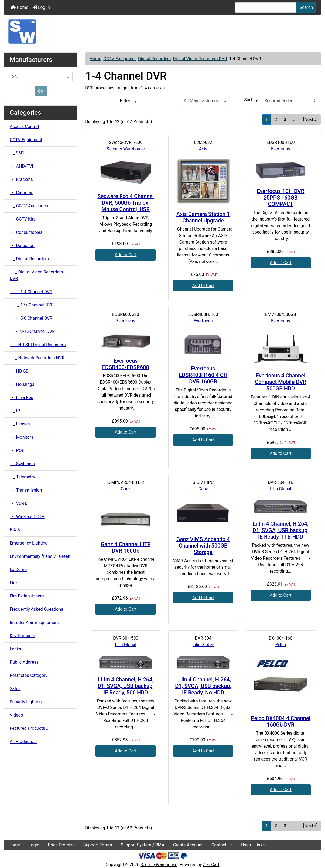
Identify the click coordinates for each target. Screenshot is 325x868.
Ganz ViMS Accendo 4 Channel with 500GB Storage (203, 546)
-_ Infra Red (21, 398)
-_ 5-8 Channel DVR (31, 318)
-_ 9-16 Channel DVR (32, 331)
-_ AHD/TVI (21, 166)
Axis (203, 149)
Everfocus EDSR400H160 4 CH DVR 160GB (203, 375)
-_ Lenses (20, 424)
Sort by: (251, 100)
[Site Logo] (162, 32)
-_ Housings (22, 384)
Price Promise (61, 845)
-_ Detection (22, 246)
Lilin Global (281, 489)
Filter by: (129, 101)
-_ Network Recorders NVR (37, 358)
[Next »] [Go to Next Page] (310, 119)
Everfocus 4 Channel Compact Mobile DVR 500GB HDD (280, 382)
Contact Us (222, 845)
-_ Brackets (21, 179)
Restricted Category (29, 675)
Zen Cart (211, 865)
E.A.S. (15, 530)
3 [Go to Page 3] (285, 119)
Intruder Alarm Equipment (34, 622)
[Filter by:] (205, 101)
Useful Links (253, 845)
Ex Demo (18, 570)
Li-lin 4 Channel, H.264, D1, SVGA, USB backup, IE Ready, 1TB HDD (281, 530)
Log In (41, 7)
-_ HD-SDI (20, 371)
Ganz (126, 489)
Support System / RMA (142, 845)
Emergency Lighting (29, 543)
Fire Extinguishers (27, 596)
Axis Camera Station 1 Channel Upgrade (203, 217)
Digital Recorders (154, 59)
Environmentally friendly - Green (40, 556)
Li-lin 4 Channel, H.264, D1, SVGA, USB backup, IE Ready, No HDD (203, 686)
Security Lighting (26, 702)
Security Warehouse (126, 149)
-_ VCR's (18, 503)
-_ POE (17, 450)
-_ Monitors (21, 437)
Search (306, 7)
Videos (16, 715)
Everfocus (281, 149)
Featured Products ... (30, 728)
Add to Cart (126, 255)
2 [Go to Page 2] (276, 119)
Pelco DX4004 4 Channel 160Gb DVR (280, 721)
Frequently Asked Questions (36, 609)
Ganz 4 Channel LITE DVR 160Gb (126, 548)
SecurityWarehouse (159, 865)
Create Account (188, 845)
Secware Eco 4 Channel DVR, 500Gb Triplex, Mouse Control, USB (126, 203)
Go (41, 91)
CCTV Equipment (120, 59)
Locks (15, 649)
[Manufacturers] (41, 77)
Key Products (22, 636)
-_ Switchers (22, 464)
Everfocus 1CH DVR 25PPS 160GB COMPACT (280, 198)
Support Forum (98, 845)
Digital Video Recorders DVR (200, 59)
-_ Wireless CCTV (27, 517)
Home (20, 7)
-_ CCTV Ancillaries (29, 206)
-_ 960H (18, 153)
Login (34, 845)
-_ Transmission (26, 490)
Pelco (280, 645)
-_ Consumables (26, 232)
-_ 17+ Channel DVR (32, 305)
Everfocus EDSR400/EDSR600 (126, 364)
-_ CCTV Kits (23, 219)
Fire (13, 583)
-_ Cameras (21, 193)
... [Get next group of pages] (295, 119)
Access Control (24, 126)
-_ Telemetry (22, 477)
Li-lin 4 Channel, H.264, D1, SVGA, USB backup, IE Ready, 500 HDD (126, 686)
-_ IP (15, 411)
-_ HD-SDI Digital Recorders (38, 345)
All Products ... (24, 742)
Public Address (24, 662)
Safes (15, 689)
